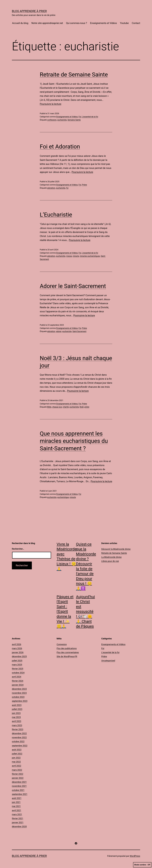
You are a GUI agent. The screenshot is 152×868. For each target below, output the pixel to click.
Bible (49, 407)
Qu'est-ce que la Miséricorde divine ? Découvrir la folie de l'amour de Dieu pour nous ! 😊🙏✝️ (86, 566)
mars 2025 (17, 665)
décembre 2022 (19, 733)
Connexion (62, 644)
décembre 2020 (19, 826)
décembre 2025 (19, 656)
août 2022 (17, 750)
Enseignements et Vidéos (103, 23)
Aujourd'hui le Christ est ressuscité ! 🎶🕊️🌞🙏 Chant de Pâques (85, 612)
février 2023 (18, 729)
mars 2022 (17, 770)
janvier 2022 (18, 778)
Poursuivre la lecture (51, 104)
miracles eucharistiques (90, 256)
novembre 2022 (19, 737)
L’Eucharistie (56, 215)
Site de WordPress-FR (67, 656)
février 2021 (18, 818)
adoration (51, 188)
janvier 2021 (18, 822)
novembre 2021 (19, 786)
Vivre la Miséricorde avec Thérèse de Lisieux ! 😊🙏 (67, 556)
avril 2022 (17, 766)
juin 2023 (16, 713)
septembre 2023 (20, 701)
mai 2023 (16, 717)
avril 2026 (17, 644)
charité (66, 407)
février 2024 (18, 681)
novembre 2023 (19, 693)
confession (52, 120)
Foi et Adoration (60, 147)
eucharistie (62, 120)
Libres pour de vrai (110, 561)
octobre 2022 (18, 741)
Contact (136, 23)
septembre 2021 (20, 794)
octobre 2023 (18, 697)
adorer (59, 331)
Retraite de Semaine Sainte (74, 75)
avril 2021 (17, 810)
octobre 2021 (18, 790)
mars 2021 (17, 814)
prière (87, 407)
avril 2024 (17, 677)
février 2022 (18, 774)
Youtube (124, 23)
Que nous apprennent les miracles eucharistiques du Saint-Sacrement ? (74, 441)
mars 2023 (17, 725)
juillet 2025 (17, 661)
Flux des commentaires (68, 652)
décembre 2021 (19, 782)
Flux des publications (67, 648)
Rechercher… (18, 549)
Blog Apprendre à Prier (29, 11)
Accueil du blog (20, 23)
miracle (76, 256)
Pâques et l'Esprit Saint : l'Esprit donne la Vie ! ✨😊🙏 (65, 612)
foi (67, 188)
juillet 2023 (17, 709)
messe (69, 256)
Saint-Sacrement (79, 331)
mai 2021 (16, 806)
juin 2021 (16, 802)
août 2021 (17, 798)
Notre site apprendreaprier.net (47, 23)
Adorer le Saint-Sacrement (73, 286)
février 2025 (18, 669)
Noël (82, 407)
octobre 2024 (18, 673)
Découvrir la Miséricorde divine (116, 549)
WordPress (135, 856)
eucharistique (63, 497)
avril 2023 (17, 721)
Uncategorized (108, 661)
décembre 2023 (19, 689)
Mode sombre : (142, 865)
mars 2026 (17, 648)
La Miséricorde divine (111, 557)
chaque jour (57, 407)
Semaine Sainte (74, 120)
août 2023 (17, 705)
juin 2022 (16, 758)
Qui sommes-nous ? (76, 23)
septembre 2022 (20, 746)
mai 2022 (16, 762)
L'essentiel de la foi (90, 117)
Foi (80, 117)
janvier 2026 (18, 652)
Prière (84, 185)
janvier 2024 (18, 685)
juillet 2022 (17, 754)
